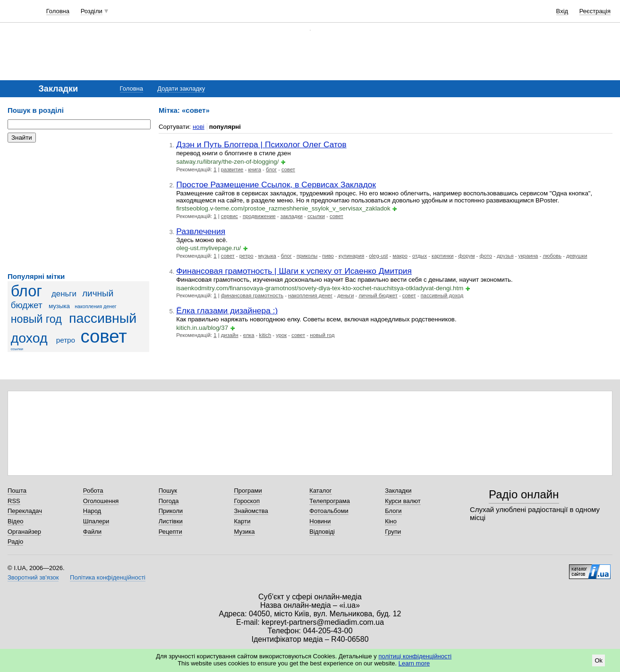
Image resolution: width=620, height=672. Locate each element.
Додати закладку (181, 88)
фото (486, 256)
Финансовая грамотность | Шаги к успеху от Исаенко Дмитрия (294, 271)
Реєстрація (595, 11)
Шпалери (96, 521)
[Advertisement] (78, 208)
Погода (169, 501)
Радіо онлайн (524, 494)
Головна (58, 11)
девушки (577, 256)
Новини (320, 521)
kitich (265, 335)
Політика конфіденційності (108, 577)
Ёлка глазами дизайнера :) (227, 311)
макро (400, 256)
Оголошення (101, 501)
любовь (552, 256)
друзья (505, 256)
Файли (92, 532)
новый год (36, 319)
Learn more (414, 663)
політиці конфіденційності (415, 656)
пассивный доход (442, 295)
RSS (14, 501)
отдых (420, 256)
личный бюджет (378, 295)
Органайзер (24, 532)
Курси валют (403, 501)
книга (255, 169)
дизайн (230, 335)
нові (199, 127)
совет (104, 336)
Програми (248, 491)
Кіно (391, 521)
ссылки (17, 349)
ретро (66, 340)
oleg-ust (378, 256)
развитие (232, 169)
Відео (16, 521)
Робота (93, 491)
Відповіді (322, 532)
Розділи (92, 11)
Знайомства (251, 511)
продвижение (259, 216)
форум (466, 256)
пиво (328, 256)
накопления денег (95, 306)
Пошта (17, 491)
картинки (442, 256)
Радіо (15, 542)
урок (281, 335)
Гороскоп (246, 501)
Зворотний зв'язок (33, 577)
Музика (244, 532)
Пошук (168, 491)
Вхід (562, 11)
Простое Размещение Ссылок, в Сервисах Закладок (276, 185)
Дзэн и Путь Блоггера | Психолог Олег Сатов (261, 144)
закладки (292, 216)
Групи (393, 532)
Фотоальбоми (329, 511)
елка (249, 335)
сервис (229, 216)
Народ (92, 511)
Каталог (320, 491)
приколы (307, 256)
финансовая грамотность (252, 295)
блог (26, 291)
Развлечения (201, 231)
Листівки (171, 521)
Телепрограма (330, 501)
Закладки (398, 491)
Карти (242, 521)
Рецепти (170, 532)
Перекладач (25, 511)
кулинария (351, 256)
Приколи (171, 511)
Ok (599, 660)
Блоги (393, 511)
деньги (64, 294)
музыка (59, 306)
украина (528, 256)
